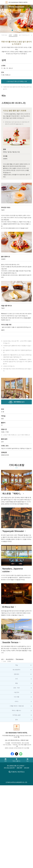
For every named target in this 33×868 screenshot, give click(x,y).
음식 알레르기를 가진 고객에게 (15, 766)
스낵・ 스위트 (13, 35)
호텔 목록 (19, 768)
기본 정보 (4, 35)
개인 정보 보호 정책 (9, 768)
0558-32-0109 (5, 455)
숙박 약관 (27, 768)
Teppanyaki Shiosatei (13, 531)
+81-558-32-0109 (13, 740)
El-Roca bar (8, 607)
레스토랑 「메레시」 (12, 494)
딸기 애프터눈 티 (24, 35)
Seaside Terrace (10, 642)
